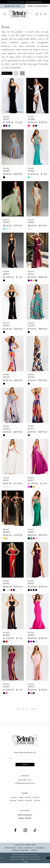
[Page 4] (26, 711)
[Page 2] (19, 711)
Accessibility (40, 853)
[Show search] (41, 16)
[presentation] (13, 98)
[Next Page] (39, 711)
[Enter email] (25, 761)
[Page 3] (22, 711)
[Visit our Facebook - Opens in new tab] (15, 835)
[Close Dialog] (2, 863)
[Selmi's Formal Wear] (19, 16)
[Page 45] (34, 711)
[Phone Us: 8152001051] (13, 8)
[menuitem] (13, 8)
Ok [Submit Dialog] (48, 863)
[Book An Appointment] (38, 8)
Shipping (34, 855)
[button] (5, 16)
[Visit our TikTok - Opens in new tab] (35, 835)
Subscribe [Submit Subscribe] (25, 769)
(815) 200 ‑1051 (25, 785)
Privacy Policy (11, 853)
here (26, 866)
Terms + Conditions (26, 853)
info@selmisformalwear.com (25, 788)
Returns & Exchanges (21, 855)
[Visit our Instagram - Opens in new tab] (25, 835)
